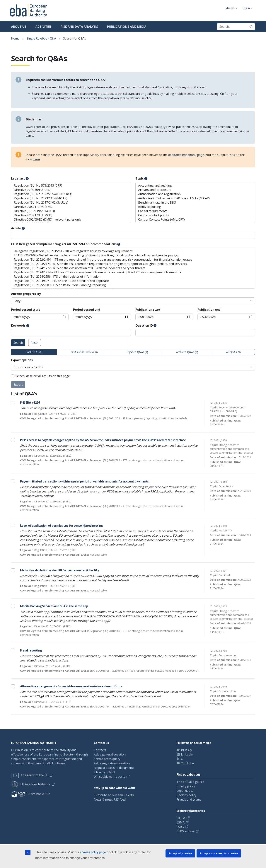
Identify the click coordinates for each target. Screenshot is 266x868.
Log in (246, 8)
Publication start (148, 310)
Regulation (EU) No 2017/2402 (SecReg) (71, 203)
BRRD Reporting (195, 207)
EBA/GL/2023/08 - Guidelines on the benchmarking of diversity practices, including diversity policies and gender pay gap (133, 255)
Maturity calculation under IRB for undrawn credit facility (59, 570)
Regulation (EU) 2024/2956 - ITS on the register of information (133, 277)
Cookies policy (186, 795)
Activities (43, 27)
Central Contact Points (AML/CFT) (195, 220)
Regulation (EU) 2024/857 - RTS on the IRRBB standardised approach (133, 281)
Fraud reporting (31, 650)
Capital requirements (195, 211)
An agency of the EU (30, 775)
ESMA (181, 822)
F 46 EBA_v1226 (30, 403)
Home (15, 38)
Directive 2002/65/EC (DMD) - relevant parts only (71, 220)
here (37, 159)
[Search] (251, 27)
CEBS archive (186, 831)
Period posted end (87, 310)
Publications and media (127, 27)
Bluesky (186, 750)
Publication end (209, 310)
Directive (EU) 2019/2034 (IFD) (71, 211)
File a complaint (105, 772)
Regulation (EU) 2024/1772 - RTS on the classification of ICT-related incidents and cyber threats (133, 268)
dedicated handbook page (186, 155)
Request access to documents (114, 768)
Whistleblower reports (109, 777)
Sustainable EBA (31, 794)
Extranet (229, 8)
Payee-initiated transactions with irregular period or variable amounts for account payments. (85, 481)
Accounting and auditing (195, 186)
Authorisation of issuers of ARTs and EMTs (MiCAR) (195, 198)
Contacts (100, 750)
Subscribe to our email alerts (114, 795)
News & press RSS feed (110, 799)
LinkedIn (187, 754)
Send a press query (107, 759)
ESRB (180, 827)
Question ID (144, 325)
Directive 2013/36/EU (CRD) (71, 190)
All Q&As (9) (233, 352)
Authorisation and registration (195, 194)
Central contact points (195, 215)
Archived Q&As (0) (187, 352)
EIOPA (181, 818)
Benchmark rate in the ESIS (195, 203)
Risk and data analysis (79, 27)
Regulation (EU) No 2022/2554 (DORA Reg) (71, 194)
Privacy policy (186, 786)
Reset (35, 343)
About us (19, 27)
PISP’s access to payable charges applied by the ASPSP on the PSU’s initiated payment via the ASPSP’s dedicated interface (103, 440)
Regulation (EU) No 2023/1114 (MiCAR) (71, 198)
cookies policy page (93, 852)
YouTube (187, 763)
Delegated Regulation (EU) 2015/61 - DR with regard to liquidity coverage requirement (133, 251)
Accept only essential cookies (219, 853)
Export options (22, 360)
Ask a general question (110, 754)
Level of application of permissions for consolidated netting (62, 526)
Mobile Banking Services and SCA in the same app (54, 606)
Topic (139, 178)
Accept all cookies (180, 853)
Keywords (18, 325)
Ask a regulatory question (112, 763)
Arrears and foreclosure (195, 190)
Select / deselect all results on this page (43, 376)
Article (16, 228)
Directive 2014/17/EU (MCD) (71, 215)
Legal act (18, 178)
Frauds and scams (189, 799)
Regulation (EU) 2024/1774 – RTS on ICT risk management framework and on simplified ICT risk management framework (133, 272)
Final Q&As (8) (34, 352)
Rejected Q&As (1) (137, 352)
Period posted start (26, 310)
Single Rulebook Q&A (41, 38)
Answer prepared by (26, 294)
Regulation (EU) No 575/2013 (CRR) (71, 186)
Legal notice (185, 791)
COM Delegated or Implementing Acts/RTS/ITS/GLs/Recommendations (64, 244)
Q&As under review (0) (84, 352)
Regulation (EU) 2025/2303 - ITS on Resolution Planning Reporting (133, 285)
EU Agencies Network (31, 784)
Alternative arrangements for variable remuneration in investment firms (71, 686)
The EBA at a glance (190, 782)
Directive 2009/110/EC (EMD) (71, 207)
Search (18, 343)
